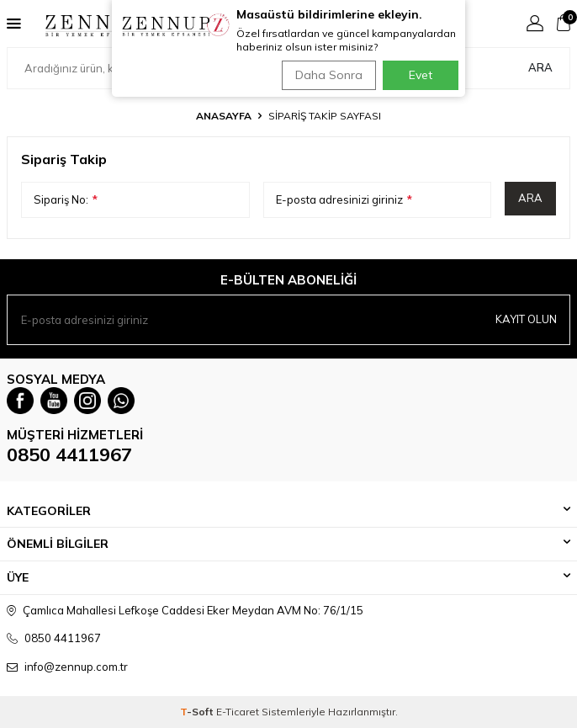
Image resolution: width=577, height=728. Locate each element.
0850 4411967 (69, 454)
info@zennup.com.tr (76, 667)
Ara (540, 67)
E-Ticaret (238, 712)
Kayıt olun (526, 319)
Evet (421, 75)
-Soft (198, 712)
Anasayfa (224, 116)
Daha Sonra (329, 75)
